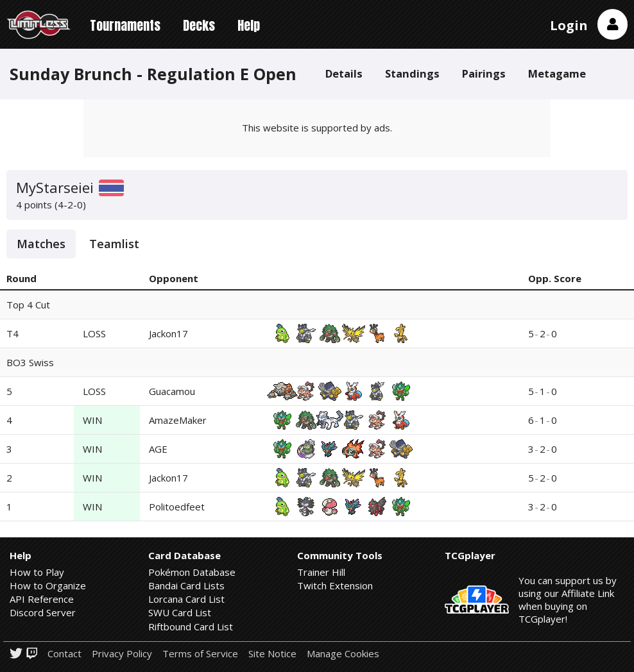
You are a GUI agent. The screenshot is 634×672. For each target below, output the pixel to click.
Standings (412, 73)
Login (569, 25)
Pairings (484, 73)
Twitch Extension (335, 585)
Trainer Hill (321, 572)
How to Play (37, 572)
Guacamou (172, 391)
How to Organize (48, 585)
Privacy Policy (122, 654)
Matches (41, 244)
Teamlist (114, 244)
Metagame (557, 73)
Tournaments (125, 25)
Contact (64, 654)
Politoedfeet (177, 507)
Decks (199, 25)
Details (344, 73)
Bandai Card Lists (186, 585)
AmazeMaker (178, 420)
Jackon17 (168, 333)
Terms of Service (200, 654)
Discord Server (43, 612)
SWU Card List (180, 612)
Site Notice (272, 654)
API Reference (42, 599)
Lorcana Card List (186, 599)
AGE (158, 449)
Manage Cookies (343, 654)
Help (249, 25)
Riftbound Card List (191, 626)
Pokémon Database (192, 572)
